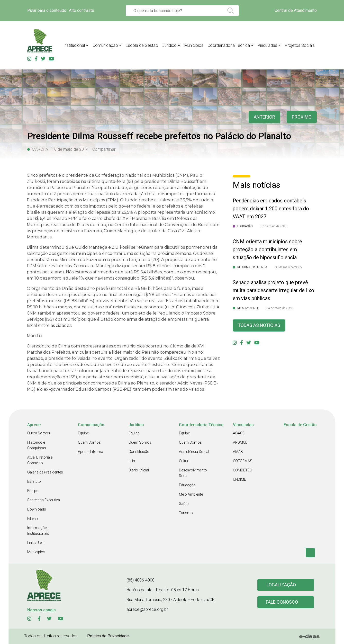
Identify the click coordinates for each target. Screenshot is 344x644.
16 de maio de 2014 (70, 149)
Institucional (74, 45)
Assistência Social (194, 452)
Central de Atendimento (296, 10)
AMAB (238, 452)
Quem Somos (39, 433)
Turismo (186, 513)
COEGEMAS (243, 461)
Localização (281, 585)
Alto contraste (82, 10)
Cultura (185, 461)
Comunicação (105, 45)
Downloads (37, 509)
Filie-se (33, 518)
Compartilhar (104, 149)
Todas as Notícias (259, 325)
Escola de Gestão (142, 45)
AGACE (239, 433)
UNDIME (239, 479)
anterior (264, 117)
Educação (187, 485)
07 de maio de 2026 (274, 226)
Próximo (302, 117)
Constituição (139, 452)
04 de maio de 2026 (280, 308)
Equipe (33, 491)
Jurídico (169, 45)
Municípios (194, 45)
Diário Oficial (139, 470)
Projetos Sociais (300, 45)
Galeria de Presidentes (45, 472)
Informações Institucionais (38, 531)
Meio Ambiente (191, 494)
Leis (132, 461)
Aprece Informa (90, 452)
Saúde (184, 504)
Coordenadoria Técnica (229, 45)
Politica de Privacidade (108, 636)
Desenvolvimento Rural (193, 473)
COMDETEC (242, 470)
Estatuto (34, 481)
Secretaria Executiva (44, 500)
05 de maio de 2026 (288, 267)
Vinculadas (267, 45)
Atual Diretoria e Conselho (40, 460)
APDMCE (240, 442)
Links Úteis (36, 543)
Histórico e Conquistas (37, 445)
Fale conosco (282, 602)
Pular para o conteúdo (47, 10)
